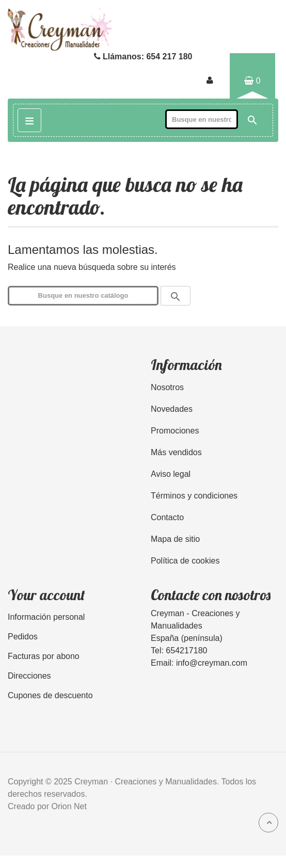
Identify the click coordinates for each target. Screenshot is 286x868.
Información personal (46, 617)
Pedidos (23, 637)
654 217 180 (169, 57)
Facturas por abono (44, 656)
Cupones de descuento (50, 695)
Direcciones (29, 676)
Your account (46, 595)
